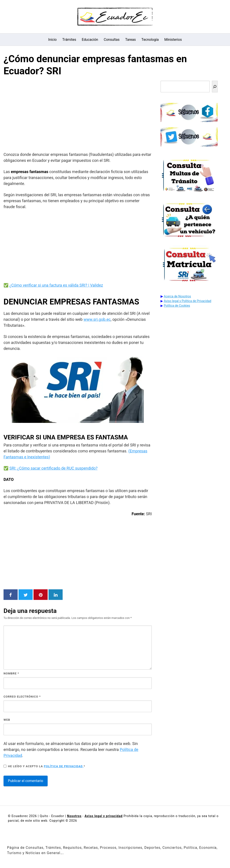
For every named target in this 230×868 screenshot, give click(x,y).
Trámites (69, 40)
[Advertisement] (78, 115)
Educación (90, 40)
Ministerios (173, 40)
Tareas (131, 40)
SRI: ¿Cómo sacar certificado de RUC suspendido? (53, 468)
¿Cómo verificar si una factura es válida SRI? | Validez (56, 285)
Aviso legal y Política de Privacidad (188, 301)
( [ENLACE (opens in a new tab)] (129, 451)
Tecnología (150, 40)
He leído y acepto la (44, 766)
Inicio (52, 40)
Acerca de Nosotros (177, 296)
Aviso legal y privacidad (103, 816)
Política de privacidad (64, 766)
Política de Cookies (177, 306)
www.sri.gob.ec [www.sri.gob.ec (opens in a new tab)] (97, 319)
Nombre (11, 673)
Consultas (112, 40)
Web (7, 720)
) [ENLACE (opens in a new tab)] (49, 457)
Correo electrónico (22, 697)
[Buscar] (215, 87)
